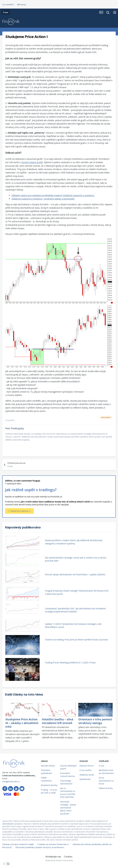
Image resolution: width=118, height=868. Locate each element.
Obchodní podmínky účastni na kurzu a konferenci (40, 847)
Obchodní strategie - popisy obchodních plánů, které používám (68, 808)
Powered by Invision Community (59, 860)
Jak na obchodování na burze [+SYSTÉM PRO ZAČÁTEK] (68, 793)
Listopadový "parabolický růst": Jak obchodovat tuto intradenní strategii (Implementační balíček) (76, 610)
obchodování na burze (12, 824)
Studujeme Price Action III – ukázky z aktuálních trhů (22, 723)
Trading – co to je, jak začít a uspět (49, 791)
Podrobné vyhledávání (46, 772)
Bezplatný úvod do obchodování (106, 772)
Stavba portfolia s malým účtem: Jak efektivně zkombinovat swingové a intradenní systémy (74, 542)
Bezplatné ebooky (49, 785)
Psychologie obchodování (66, 782)
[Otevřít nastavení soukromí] (4, 864)
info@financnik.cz (11, 781)
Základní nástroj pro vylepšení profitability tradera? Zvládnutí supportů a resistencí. (53, 195)
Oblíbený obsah (87, 775)
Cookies (68, 857)
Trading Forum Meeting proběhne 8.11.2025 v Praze (70, 663)
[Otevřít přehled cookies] (8, 864)
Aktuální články (48, 766)
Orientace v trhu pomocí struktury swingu (95, 721)
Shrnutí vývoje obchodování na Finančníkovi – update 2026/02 (75, 574)
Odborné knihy (106, 788)
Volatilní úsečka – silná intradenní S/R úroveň (58, 721)
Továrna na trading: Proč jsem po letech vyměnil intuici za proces (77, 640)
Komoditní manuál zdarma (68, 775)
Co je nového (86, 770)
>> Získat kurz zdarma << (19, 511)
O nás (101, 766)
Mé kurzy (22, 4)
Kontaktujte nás (53, 857)
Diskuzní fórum (87, 766)
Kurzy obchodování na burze (106, 781)
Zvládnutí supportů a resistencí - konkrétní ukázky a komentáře (43, 199)
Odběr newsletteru (46, 779)
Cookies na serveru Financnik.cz (53, 844)
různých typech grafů (32, 162)
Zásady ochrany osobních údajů (18, 844)
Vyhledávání (85, 779)
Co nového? (8, 4)
